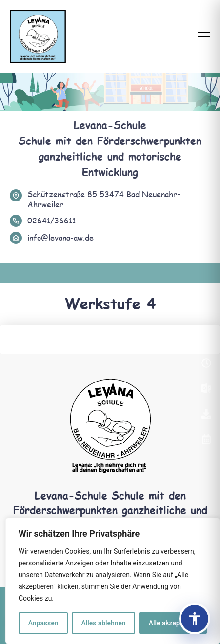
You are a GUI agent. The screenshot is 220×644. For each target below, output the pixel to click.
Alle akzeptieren (173, 623)
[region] (113, 581)
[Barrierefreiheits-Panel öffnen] (195, 619)
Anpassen (43, 623)
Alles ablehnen (103, 623)
